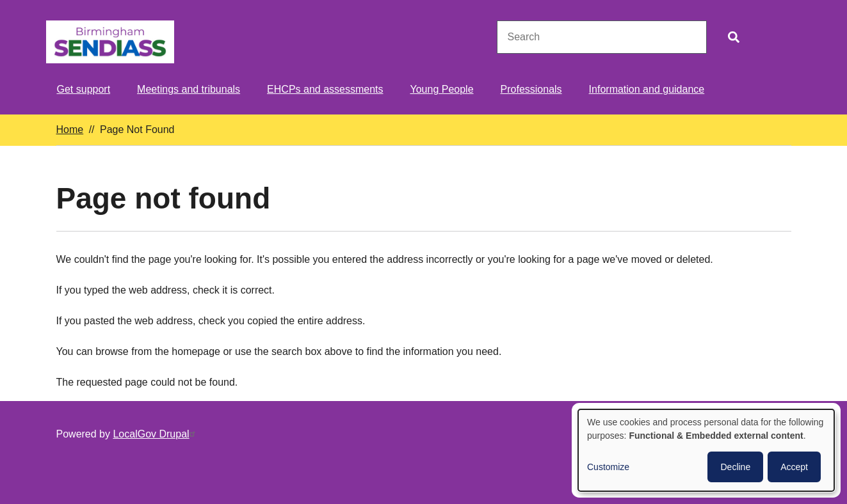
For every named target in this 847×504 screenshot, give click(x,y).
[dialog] (706, 450)
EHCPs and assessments (325, 89)
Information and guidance (647, 89)
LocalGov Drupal (155, 434)
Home (70, 130)
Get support (84, 89)
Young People (442, 89)
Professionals (531, 89)
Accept (794, 467)
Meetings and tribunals (189, 89)
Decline (735, 467)
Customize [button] (608, 467)
